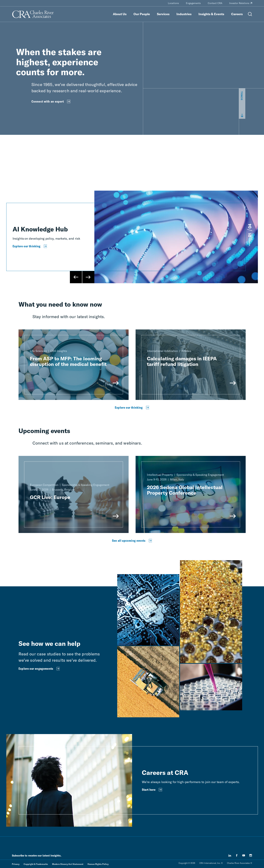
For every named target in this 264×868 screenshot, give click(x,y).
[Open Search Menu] (250, 14)
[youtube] (244, 855)
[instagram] (251, 855)
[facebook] (237, 855)
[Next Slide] (88, 277)
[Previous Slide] (76, 277)
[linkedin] (230, 855)
